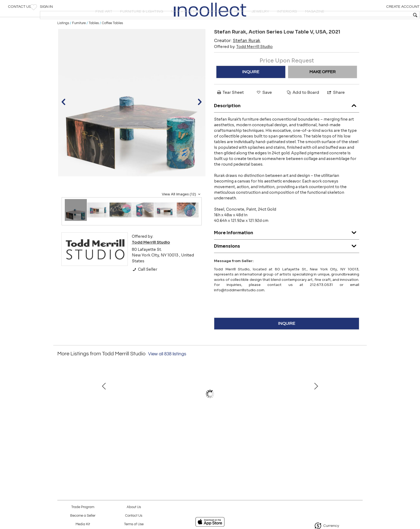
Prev (61, 417)
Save (264, 110)
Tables (94, 41)
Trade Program (83, 507)
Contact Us (20, 9)
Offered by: (243, 65)
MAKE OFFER (322, 90)
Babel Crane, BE (321, 439)
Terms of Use (134, 524)
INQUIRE (251, 90)
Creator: (237, 59)
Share (336, 110)
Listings (63, 41)
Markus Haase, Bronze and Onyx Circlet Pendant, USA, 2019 (96, 445)
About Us (134, 507)
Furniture (79, 41)
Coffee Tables (112, 41)
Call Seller (145, 287)
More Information (287, 249)
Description (287, 122)
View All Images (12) (182, 212)
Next (359, 417)
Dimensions (287, 262)
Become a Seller (83, 516)
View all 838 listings (167, 372)
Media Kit (83, 524)
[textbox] (377, 15)
